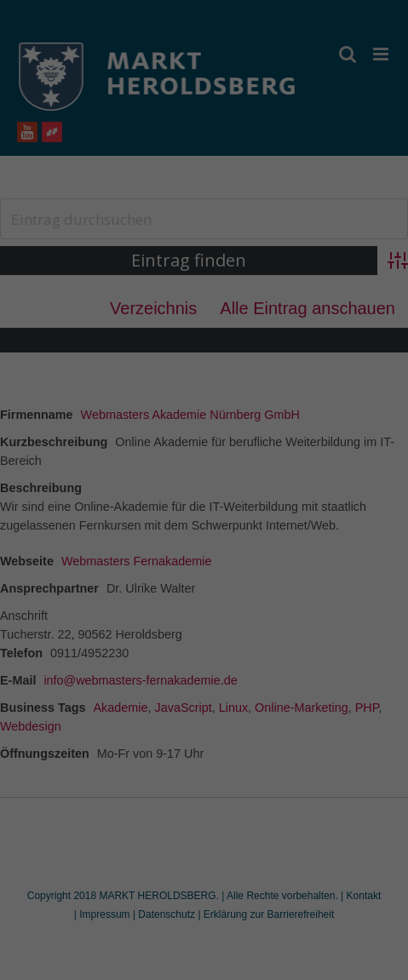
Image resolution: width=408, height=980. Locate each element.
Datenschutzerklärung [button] (213, 737)
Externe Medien (286, 541)
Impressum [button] (287, 737)
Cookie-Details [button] (129, 737)
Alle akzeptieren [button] (204, 599)
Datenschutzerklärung (71, 486)
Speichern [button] (204, 650)
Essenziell (95, 541)
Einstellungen (49, 502)
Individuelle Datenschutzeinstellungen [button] (204, 700)
